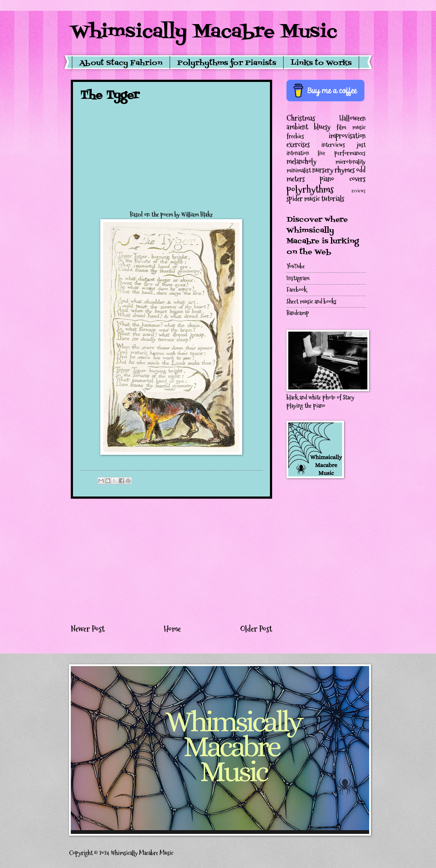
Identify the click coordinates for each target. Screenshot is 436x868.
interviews (333, 145)
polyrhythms (310, 189)
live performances (342, 153)
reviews (359, 191)
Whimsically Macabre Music (204, 32)
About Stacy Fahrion (121, 63)
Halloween (352, 118)
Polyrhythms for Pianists (227, 63)
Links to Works (321, 63)
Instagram (298, 278)
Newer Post (88, 629)
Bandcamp (298, 313)
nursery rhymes (334, 170)
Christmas (301, 118)
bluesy (322, 127)
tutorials (333, 199)
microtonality (350, 162)
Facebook (297, 290)
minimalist (299, 170)
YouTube (296, 266)
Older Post (256, 629)
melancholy (301, 161)
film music (351, 127)
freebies (295, 136)
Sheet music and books (311, 302)
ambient (297, 127)
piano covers (343, 179)
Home (172, 629)
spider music (303, 199)
